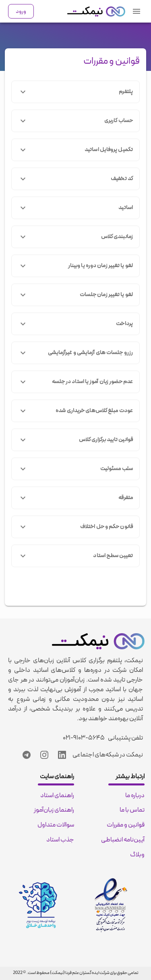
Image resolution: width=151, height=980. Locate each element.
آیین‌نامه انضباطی (123, 840)
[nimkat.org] (96, 11)
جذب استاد (60, 840)
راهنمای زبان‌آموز (54, 810)
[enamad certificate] (111, 905)
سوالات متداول (56, 825)
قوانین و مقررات (112, 61)
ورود (21, 11)
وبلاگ (137, 855)
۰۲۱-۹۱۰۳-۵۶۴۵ (84, 738)
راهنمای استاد (57, 796)
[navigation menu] (137, 11)
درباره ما (135, 796)
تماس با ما (132, 810)
